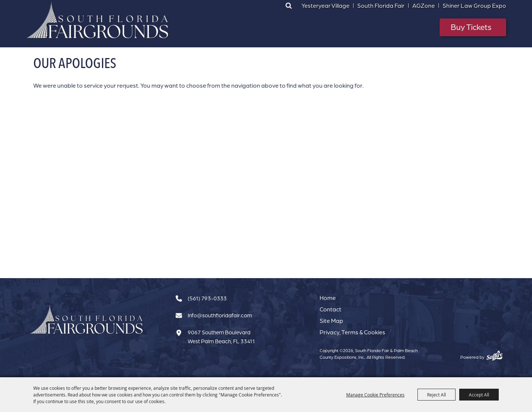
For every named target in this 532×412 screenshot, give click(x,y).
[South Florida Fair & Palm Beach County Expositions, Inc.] (98, 20)
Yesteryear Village (325, 6)
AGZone (424, 6)
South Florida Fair (381, 6)
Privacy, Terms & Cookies (352, 332)
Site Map (331, 321)
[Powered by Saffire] (495, 355)
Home (328, 298)
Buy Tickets (471, 27)
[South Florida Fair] (87, 320)
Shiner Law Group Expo (474, 6)
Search (289, 6)
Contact (330, 309)
